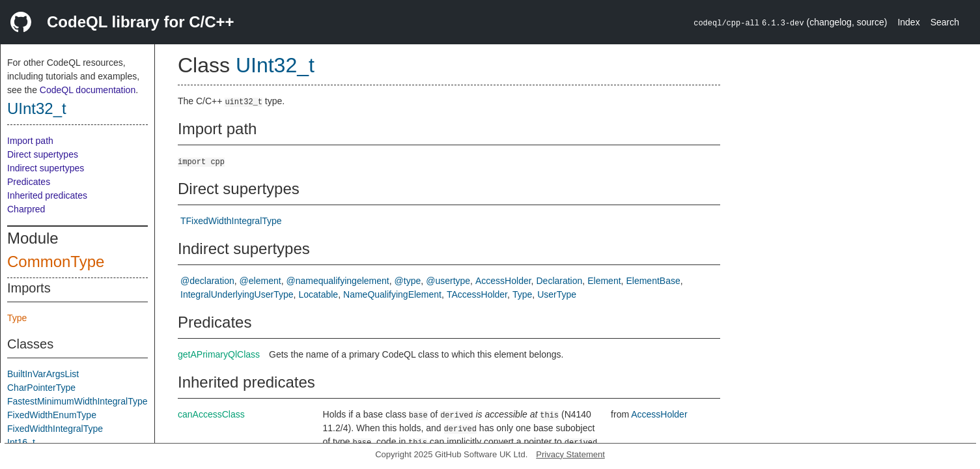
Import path (30, 141)
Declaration (559, 281)
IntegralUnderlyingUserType (237, 294)
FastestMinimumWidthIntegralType (77, 401)
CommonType (56, 262)
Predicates (29, 182)
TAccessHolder (477, 294)
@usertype (448, 281)
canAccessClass (211, 414)
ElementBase (653, 281)
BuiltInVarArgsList (43, 374)
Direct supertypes (43, 154)
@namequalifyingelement (338, 281)
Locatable (318, 294)
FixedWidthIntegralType (55, 429)
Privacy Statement (570, 454)
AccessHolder (503, 281)
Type (17, 318)
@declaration (207, 281)
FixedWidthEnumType (52, 415)
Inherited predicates (47, 195)
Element (604, 281)
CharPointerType (41, 388)
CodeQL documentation (88, 90)
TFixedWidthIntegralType (231, 221)
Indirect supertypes (46, 168)
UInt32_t (37, 108)
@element (260, 281)
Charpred (26, 209)
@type (408, 281)
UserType (557, 294)
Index (908, 22)
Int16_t (21, 442)
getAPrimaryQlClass (219, 354)
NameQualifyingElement (392, 294)
